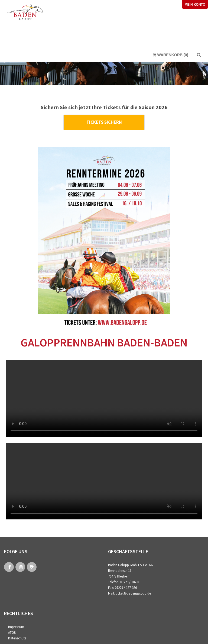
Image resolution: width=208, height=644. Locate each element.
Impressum (16, 625)
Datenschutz (17, 637)
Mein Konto (195, 5)
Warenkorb (170, 56)
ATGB (12, 631)
